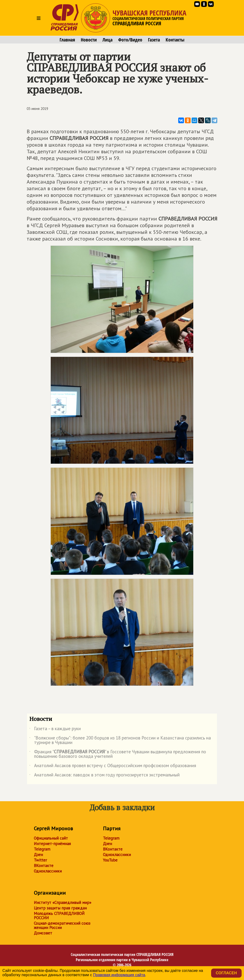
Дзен (38, 855)
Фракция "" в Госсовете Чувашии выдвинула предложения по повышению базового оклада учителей (118, 754)
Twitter (40, 860)
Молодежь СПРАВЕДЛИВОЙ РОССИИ (59, 916)
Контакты (175, 40)
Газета (154, 40)
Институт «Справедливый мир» (63, 903)
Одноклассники (48, 871)
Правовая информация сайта (119, 975)
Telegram (42, 849)
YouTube (110, 860)
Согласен (226, 973)
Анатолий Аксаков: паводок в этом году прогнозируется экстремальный (104, 776)
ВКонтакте (44, 866)
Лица (107, 40)
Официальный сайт (51, 838)
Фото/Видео (130, 40)
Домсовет (43, 933)
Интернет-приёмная (52, 844)
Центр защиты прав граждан (60, 908)
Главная (67, 40)
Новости (89, 40)
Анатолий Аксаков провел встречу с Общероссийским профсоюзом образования (113, 766)
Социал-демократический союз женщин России (62, 925)
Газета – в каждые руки (55, 729)
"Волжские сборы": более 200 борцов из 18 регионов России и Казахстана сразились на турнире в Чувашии (120, 740)
